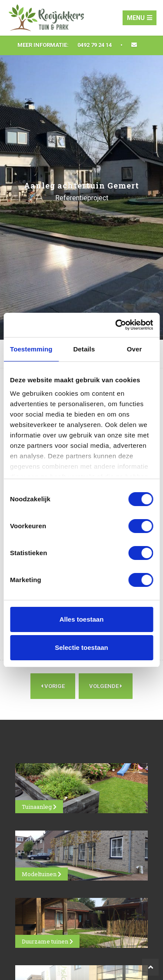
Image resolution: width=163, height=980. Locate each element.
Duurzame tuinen (47, 941)
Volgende (106, 686)
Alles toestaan (82, 619)
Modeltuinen (42, 874)
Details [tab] (84, 349)
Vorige (53, 686)
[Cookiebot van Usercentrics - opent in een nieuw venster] (116, 325)
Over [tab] (135, 349)
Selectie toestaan (81, 647)
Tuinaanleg (39, 807)
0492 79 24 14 (95, 45)
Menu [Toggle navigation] (140, 18)
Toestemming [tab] (31, 349)
